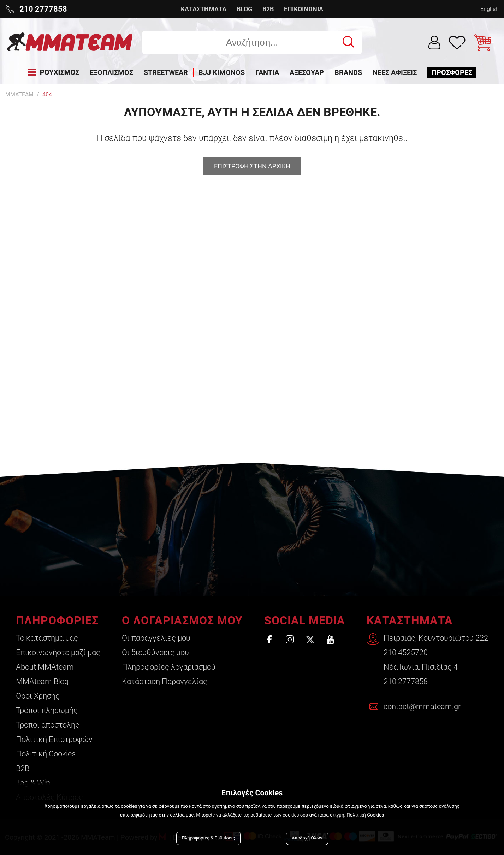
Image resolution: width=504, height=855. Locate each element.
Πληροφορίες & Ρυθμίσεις (209, 838)
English (490, 9)
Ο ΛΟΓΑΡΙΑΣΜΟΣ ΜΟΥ (182, 621)
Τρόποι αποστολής (48, 725)
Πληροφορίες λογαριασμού (169, 667)
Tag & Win (33, 783)
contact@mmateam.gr (422, 706)
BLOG (244, 9)
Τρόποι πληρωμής (47, 710)
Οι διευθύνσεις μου (155, 652)
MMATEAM (19, 94)
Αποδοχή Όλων (307, 838)
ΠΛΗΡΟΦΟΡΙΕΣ (57, 621)
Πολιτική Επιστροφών (54, 739)
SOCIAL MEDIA (305, 621)
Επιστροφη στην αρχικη (252, 166)
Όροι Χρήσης (38, 696)
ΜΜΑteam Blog (42, 681)
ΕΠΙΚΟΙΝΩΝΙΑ (304, 9)
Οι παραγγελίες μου (156, 638)
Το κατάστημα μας (47, 638)
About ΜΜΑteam (45, 667)
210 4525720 (406, 652)
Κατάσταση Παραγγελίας (165, 681)
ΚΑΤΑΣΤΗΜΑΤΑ (204, 9)
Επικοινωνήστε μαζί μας (58, 652)
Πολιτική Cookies (46, 754)
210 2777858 (406, 681)
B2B (268, 9)
